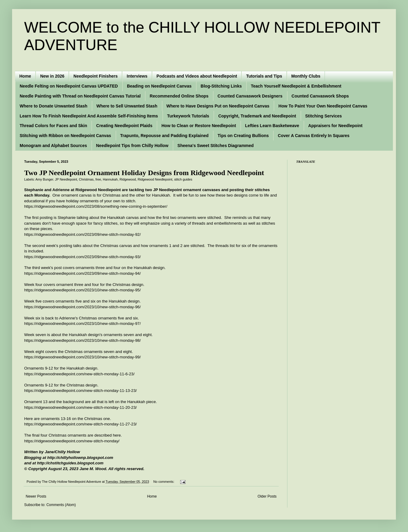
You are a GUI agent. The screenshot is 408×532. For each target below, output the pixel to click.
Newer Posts (36, 496)
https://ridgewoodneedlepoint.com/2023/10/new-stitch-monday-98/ (83, 340)
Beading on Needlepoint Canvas (159, 86)
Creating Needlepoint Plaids (124, 126)
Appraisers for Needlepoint (335, 126)
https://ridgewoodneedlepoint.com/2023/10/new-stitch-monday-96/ (83, 307)
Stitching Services (324, 116)
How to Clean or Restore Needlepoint (199, 126)
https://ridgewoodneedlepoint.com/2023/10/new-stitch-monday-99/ (83, 357)
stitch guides (183, 179)
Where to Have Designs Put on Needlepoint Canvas (218, 106)
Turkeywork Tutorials (188, 116)
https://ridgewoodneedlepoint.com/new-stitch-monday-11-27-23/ (80, 424)
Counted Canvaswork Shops (320, 96)
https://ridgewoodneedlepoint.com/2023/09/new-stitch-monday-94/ (83, 273)
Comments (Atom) (61, 505)
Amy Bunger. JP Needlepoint (56, 179)
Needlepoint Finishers (96, 76)
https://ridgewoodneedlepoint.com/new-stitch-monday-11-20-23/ (80, 407)
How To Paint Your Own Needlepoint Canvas (323, 106)
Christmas (86, 179)
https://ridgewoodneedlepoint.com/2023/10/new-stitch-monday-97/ (83, 324)
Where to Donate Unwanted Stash (53, 106)
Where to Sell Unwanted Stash (127, 106)
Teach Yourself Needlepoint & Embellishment (296, 86)
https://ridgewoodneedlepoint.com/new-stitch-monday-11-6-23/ (79, 374)
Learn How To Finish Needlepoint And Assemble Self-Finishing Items (89, 116)
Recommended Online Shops (179, 96)
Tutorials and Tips (264, 76)
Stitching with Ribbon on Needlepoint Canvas (65, 136)
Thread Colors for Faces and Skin (53, 126)
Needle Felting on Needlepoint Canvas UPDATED (69, 86)
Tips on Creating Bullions (243, 136)
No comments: (164, 482)
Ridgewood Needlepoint (155, 179)
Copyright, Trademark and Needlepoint (257, 116)
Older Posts (267, 496)
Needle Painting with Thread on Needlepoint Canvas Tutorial (80, 96)
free (98, 179)
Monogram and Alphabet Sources (53, 146)
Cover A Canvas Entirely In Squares (314, 136)
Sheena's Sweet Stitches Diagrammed (215, 146)
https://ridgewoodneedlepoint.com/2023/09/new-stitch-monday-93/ (83, 257)
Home (25, 76)
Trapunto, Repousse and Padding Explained (164, 136)
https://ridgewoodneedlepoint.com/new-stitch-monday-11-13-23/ (80, 391)
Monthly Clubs (306, 76)
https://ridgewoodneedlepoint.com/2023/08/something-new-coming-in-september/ (96, 206)
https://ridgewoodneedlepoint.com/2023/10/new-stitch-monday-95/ (83, 290)
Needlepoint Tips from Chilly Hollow (132, 146)
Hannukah (110, 179)
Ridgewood (128, 179)
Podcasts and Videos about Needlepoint (197, 76)
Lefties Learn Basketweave (272, 126)
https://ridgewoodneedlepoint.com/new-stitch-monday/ (72, 441)
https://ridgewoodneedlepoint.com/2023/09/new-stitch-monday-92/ (83, 234)
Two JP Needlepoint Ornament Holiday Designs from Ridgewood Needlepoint (144, 173)
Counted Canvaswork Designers (250, 96)
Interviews (137, 76)
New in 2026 (52, 76)
